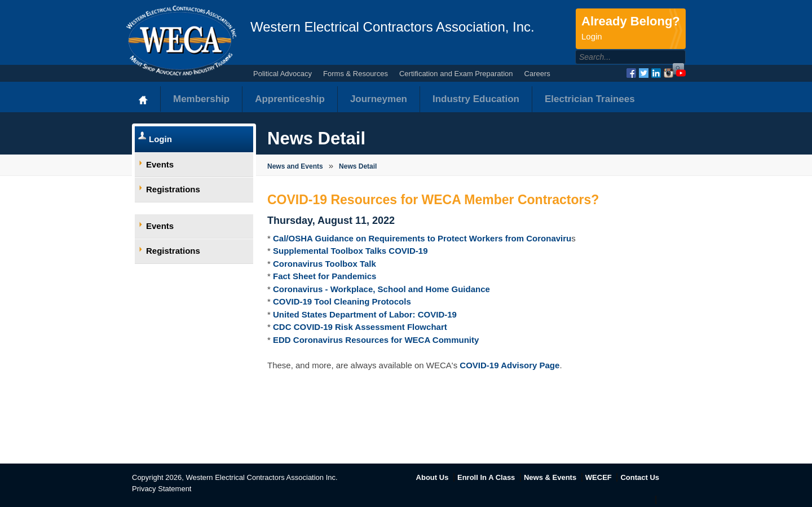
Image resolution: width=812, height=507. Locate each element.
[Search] (618, 57)
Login (160, 139)
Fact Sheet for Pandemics (325, 276)
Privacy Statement (162, 489)
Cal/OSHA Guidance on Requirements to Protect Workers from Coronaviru (422, 238)
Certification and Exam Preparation (456, 74)
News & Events (550, 477)
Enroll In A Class (486, 477)
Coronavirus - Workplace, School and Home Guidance (381, 289)
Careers (537, 74)
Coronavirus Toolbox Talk (325, 264)
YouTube (681, 73)
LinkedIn (656, 73)
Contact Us (640, 477)
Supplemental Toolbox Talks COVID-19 (350, 251)
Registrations (173, 189)
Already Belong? (631, 29)
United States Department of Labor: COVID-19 (365, 314)
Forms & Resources (356, 74)
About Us (433, 477)
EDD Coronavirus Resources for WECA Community (376, 340)
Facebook (631, 73)
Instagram (668, 73)
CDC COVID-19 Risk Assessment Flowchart (360, 327)
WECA (181, 41)
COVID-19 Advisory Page (509, 365)
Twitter (644, 73)
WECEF (599, 477)
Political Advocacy (283, 74)
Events (160, 164)
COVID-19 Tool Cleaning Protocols (342, 301)
